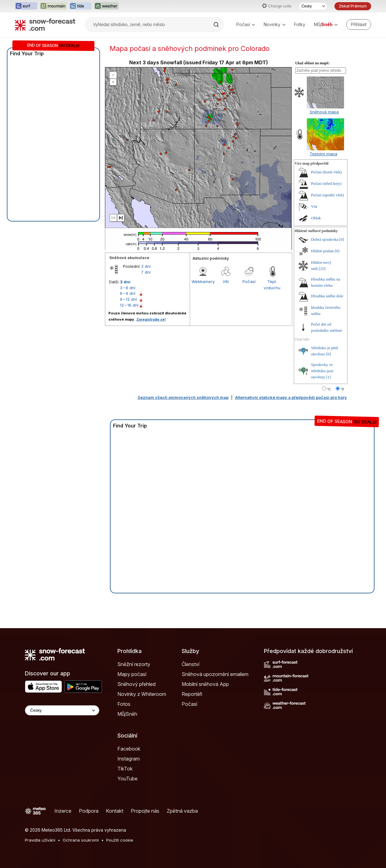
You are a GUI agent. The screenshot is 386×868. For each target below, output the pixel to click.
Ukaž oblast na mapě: (313, 63)
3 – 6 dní (128, 288)
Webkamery (203, 281)
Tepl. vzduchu (272, 285)
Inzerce (63, 811)
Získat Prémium (353, 6)
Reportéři (192, 694)
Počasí (246, 24)
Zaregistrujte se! (151, 319)
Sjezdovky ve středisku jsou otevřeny (322, 371)
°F (342, 389)
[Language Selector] (62, 710)
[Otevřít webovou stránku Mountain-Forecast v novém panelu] (53, 6)
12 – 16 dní (129, 305)
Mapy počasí (132, 674)
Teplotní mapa (323, 154)
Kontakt (115, 811)
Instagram (129, 759)
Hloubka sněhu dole (327, 296)
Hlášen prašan (322, 251)
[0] (341, 239)
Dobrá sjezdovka (325, 239)
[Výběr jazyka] (313, 6)
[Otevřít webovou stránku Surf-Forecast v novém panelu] (26, 6)
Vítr (226, 281)
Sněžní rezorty (134, 664)
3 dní (146, 266)
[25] (322, 269)
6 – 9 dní (128, 293)
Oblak (316, 218)
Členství (191, 664)
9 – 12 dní (128, 299)
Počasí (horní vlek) (327, 172)
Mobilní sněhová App (205, 684)
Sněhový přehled (136, 684)
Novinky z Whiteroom (142, 694)
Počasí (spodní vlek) (328, 195)
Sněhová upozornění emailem (215, 674)
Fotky (300, 24)
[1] (328, 377)
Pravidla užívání (40, 840)
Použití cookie (120, 840)
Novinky (275, 24)
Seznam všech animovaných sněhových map (183, 397)
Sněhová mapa (324, 112)
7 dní (146, 272)
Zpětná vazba (182, 811)
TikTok (125, 769)
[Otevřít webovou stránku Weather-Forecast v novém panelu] (106, 6)
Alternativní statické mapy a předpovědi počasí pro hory (291, 397)
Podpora (89, 811)
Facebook (129, 749)
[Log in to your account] (359, 25)
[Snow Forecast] (45, 25)
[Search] (217, 25)
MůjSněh (127, 714)
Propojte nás (145, 811)
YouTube (127, 779)
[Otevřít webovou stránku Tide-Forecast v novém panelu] (80, 6)
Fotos (124, 704)
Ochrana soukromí (81, 840)
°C (329, 389)
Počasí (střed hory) (326, 183)
